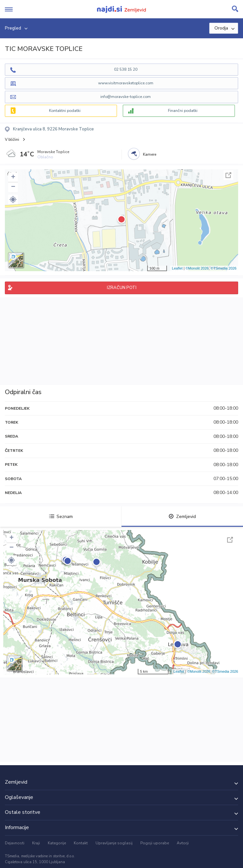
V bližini (12, 139)
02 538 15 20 (126, 69)
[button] (13, 199)
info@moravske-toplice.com (126, 97)
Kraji (36, 843)
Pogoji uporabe (155, 843)
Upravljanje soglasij (114, 843)
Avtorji (183, 843)
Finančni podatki (183, 111)
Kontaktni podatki (65, 111)
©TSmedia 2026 (224, 268)
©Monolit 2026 (197, 268)
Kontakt (81, 843)
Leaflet (177, 268)
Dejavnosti (15, 843)
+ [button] (13, 177)
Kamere (150, 154)
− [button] (13, 187)
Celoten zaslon (228, 175)
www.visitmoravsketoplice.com (126, 83)
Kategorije (57, 843)
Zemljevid (182, 517)
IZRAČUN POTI (122, 288)
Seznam (61, 517)
